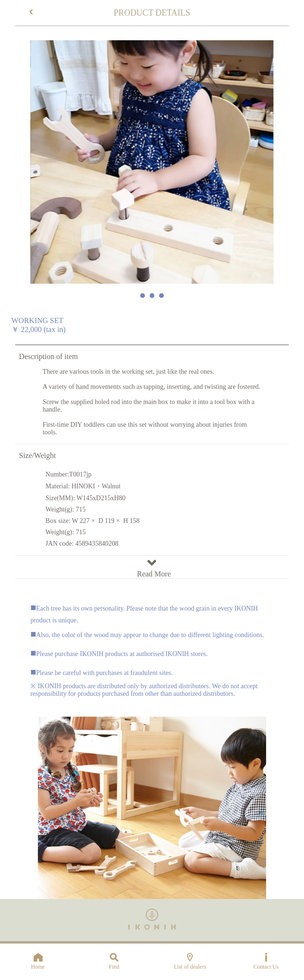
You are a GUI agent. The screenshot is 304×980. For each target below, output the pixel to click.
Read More (152, 570)
